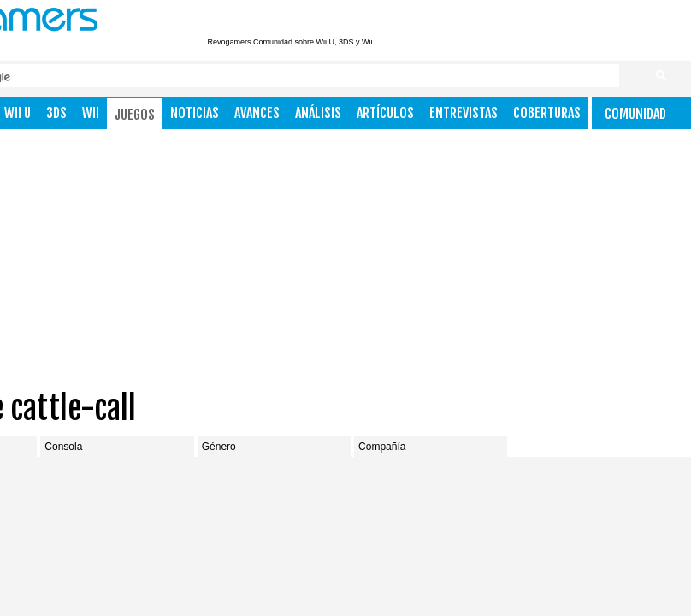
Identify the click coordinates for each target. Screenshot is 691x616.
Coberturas (547, 113)
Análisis (318, 113)
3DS (56, 113)
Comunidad (635, 114)
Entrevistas (464, 113)
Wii (91, 113)
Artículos (385, 113)
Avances (257, 113)
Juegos (135, 115)
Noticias (195, 113)
